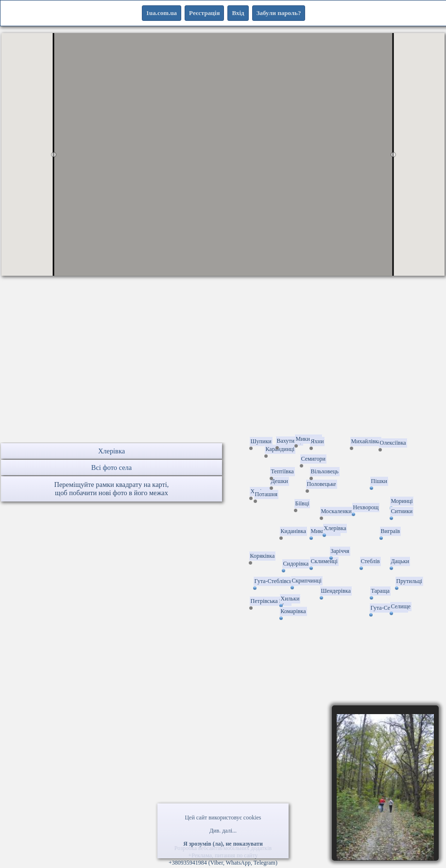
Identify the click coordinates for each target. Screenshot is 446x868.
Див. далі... (223, 831)
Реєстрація (204, 13)
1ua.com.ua (162, 13)
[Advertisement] (223, 374)
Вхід (238, 13)
